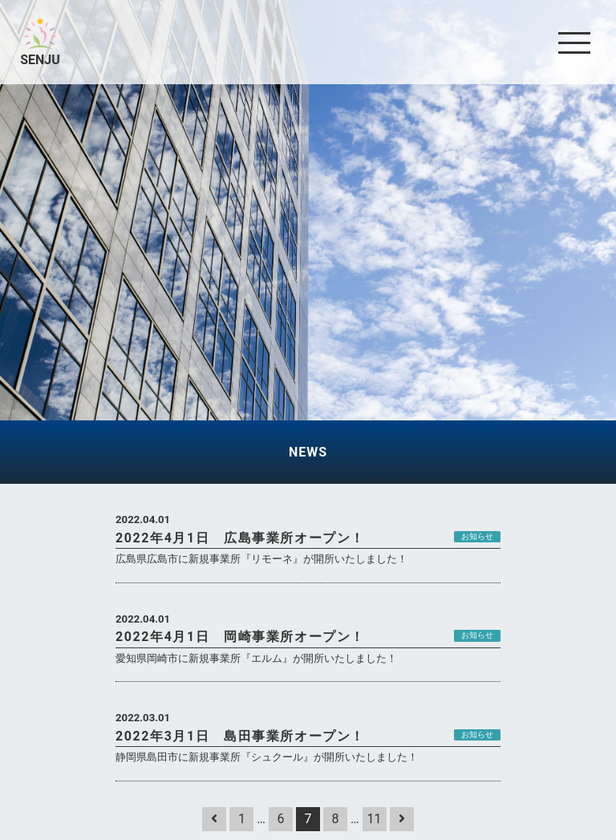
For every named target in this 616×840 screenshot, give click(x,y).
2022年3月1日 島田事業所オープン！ (240, 736)
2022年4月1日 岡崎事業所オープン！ (240, 637)
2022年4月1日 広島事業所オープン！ (240, 538)
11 (375, 819)
